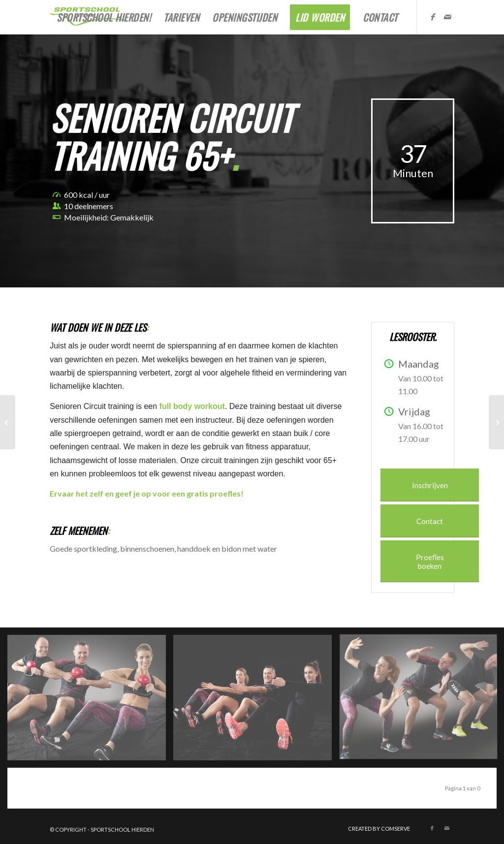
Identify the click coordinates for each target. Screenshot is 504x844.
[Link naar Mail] (447, 17)
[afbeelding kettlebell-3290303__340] (256, 701)
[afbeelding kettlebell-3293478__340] (90, 701)
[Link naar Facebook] (432, 17)
